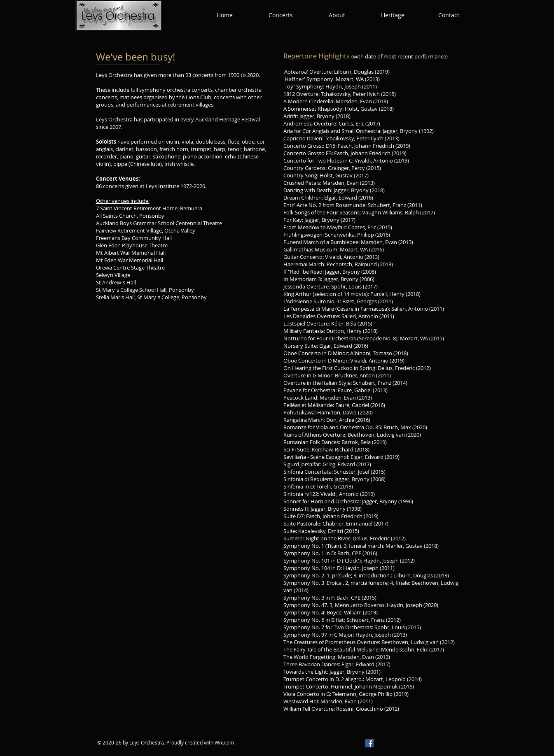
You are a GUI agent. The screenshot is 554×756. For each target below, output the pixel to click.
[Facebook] (369, 743)
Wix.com (224, 742)
